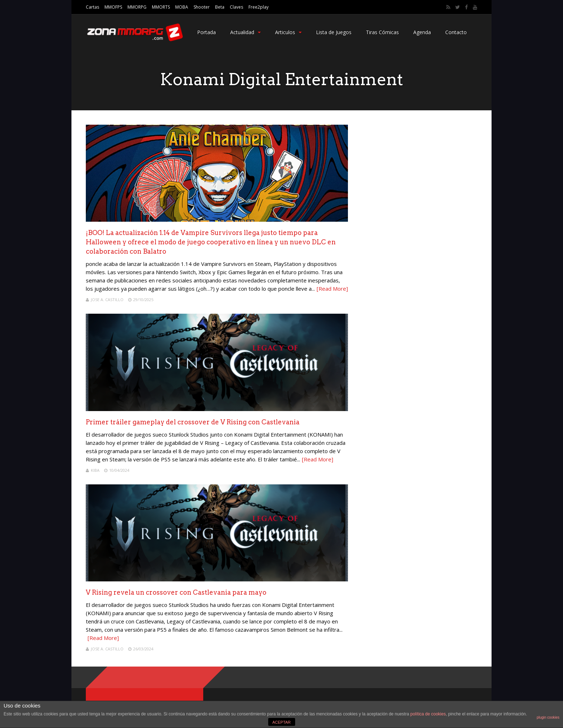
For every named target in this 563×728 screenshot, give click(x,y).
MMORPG (137, 7)
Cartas (92, 7)
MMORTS (161, 7)
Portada (206, 32)
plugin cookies (548, 717)
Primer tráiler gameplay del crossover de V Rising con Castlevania (193, 422)
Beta (220, 7)
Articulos (288, 32)
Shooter (202, 7)
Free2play (259, 7)
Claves (236, 7)
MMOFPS (113, 7)
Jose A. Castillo (107, 300)
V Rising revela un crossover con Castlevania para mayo (176, 592)
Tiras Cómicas (382, 32)
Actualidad (245, 32)
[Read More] (332, 289)
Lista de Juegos (334, 32)
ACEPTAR (281, 722)
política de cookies (428, 714)
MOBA (182, 7)
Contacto (456, 32)
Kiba (95, 470)
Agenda (422, 32)
